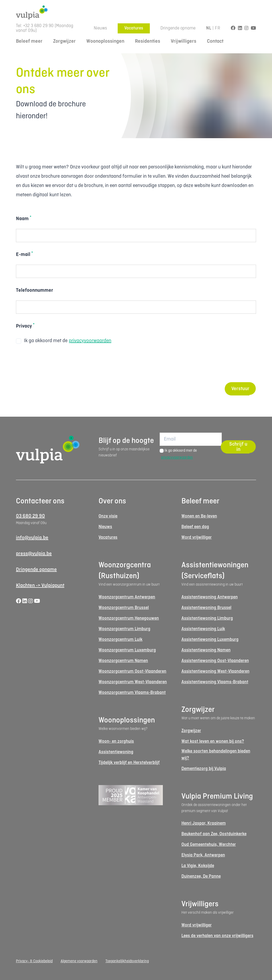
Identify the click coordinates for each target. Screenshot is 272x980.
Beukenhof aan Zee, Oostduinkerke (214, 834)
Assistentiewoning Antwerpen (210, 597)
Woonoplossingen (105, 41)
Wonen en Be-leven (199, 516)
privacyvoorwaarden (90, 341)
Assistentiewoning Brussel (206, 608)
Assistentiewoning (116, 752)
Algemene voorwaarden (79, 961)
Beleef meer (29, 41)
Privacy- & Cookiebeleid (34, 961)
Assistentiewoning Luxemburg (210, 640)
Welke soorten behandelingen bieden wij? (216, 755)
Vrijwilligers (184, 41)
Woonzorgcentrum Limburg (124, 629)
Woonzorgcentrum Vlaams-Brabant (132, 693)
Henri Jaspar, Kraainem (204, 823)
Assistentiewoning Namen (206, 650)
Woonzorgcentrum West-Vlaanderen (133, 682)
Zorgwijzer (64, 41)
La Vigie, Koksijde (198, 866)
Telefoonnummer (35, 290)
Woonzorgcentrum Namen (123, 661)
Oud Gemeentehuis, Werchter (209, 845)
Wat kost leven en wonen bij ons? (213, 741)
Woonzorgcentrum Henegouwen (129, 618)
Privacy (25, 326)
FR (218, 28)
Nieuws (100, 28)
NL (209, 28)
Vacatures (134, 28)
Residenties (148, 41)
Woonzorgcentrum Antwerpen (127, 597)
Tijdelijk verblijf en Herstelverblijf (129, 763)
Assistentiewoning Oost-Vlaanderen (215, 661)
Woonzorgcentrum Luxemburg (127, 650)
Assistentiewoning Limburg (207, 618)
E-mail (24, 254)
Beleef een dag (195, 527)
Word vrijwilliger (197, 537)
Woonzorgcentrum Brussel (124, 608)
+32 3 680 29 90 (38, 26)
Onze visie (108, 516)
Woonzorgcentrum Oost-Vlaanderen (132, 671)
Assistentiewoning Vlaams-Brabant (215, 682)
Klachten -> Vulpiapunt (40, 586)
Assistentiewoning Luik (203, 629)
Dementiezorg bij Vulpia (204, 769)
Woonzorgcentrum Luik (120, 640)
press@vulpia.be (34, 554)
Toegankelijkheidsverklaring (127, 961)
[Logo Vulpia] (136, 12)
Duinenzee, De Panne (201, 876)
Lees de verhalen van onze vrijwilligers (217, 936)
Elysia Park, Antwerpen (203, 855)
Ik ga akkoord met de (64, 341)
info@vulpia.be (32, 538)
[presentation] (56, 364)
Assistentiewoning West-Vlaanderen (215, 671)
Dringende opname (178, 28)
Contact (215, 41)
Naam (24, 219)
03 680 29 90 (30, 516)
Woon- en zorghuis (116, 741)
